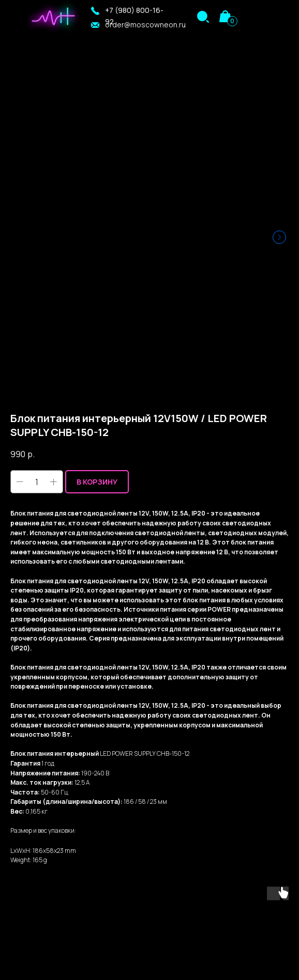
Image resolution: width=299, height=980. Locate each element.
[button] (95, 11)
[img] (203, 17)
